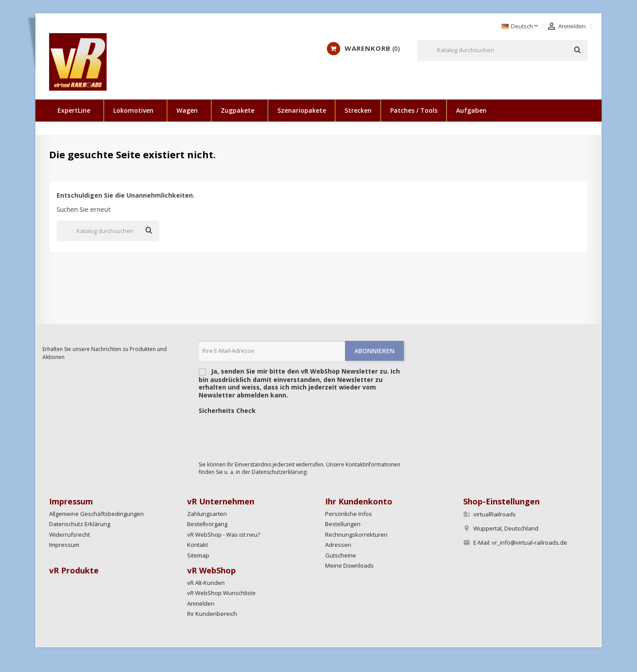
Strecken (358, 110)
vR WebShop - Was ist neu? (224, 535)
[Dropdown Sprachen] (521, 27)
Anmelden (201, 603)
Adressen (338, 545)
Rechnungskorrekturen (356, 535)
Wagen (187, 110)
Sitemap (198, 555)
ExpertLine (74, 110)
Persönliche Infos (349, 514)
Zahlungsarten (207, 514)
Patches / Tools (414, 110)
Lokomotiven (133, 110)
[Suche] (503, 50)
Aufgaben (471, 110)
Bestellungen (343, 524)
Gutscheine (341, 555)
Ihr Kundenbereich (212, 614)
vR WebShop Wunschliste (221, 593)
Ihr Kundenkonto (359, 501)
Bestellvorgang (207, 524)
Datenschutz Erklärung (80, 524)
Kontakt (198, 545)
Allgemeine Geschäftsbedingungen (96, 514)
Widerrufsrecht (69, 535)
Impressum (64, 545)
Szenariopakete (302, 110)
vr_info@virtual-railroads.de (530, 542)
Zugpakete (238, 110)
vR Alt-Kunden (206, 583)
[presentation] (266, 435)
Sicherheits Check (227, 411)
